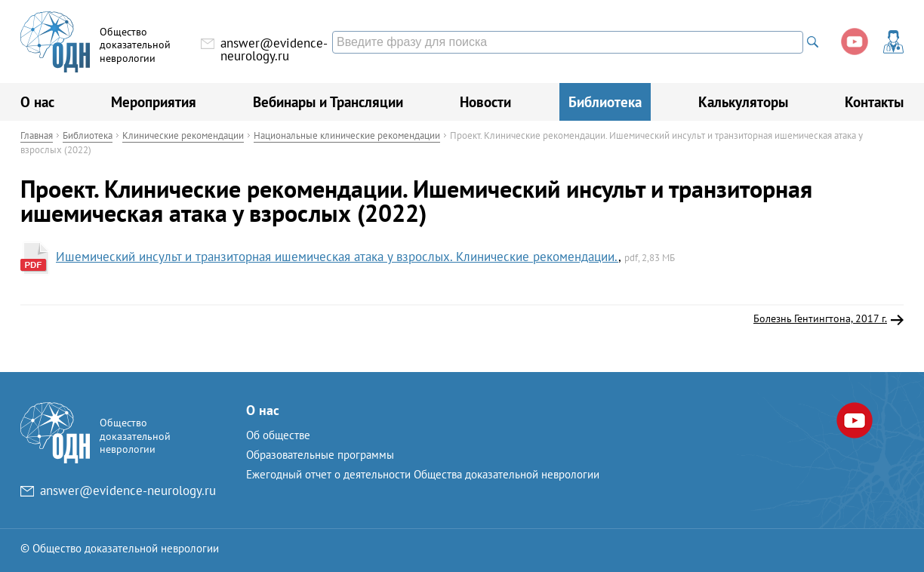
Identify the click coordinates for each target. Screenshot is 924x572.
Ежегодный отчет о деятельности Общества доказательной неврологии (423, 474)
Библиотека (605, 102)
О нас (37, 102)
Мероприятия (154, 102)
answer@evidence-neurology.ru (274, 49)
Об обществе (278, 435)
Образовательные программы (320, 455)
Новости (485, 102)
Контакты (874, 102)
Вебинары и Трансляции (328, 102)
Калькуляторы (743, 102)
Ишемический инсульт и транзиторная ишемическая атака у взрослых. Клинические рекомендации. (337, 257)
